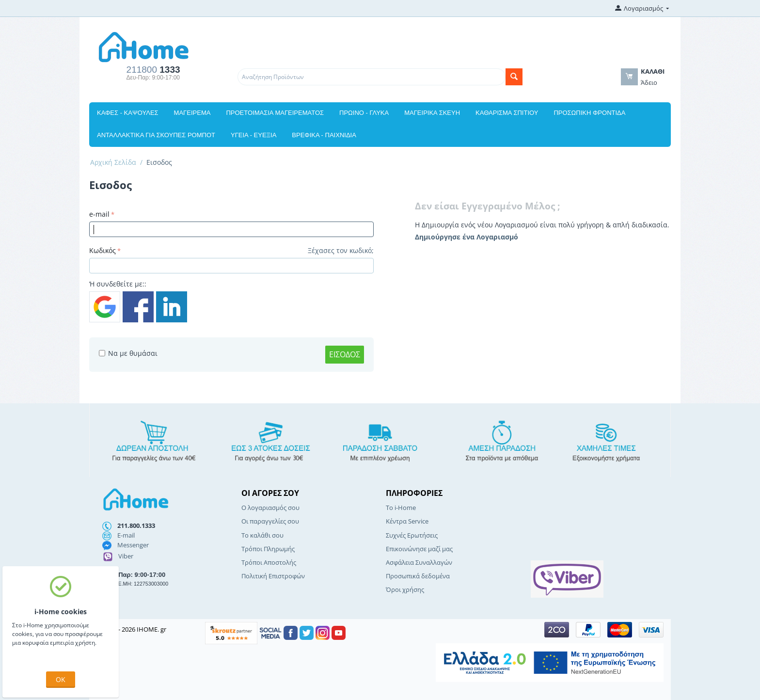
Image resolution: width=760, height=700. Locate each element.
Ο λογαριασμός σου (270, 508)
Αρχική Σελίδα (113, 162)
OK (61, 679)
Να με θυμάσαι (128, 353)
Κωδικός (103, 250)
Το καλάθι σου (262, 535)
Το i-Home (401, 508)
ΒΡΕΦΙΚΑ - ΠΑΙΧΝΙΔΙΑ (324, 135)
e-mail (99, 214)
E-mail (126, 535)
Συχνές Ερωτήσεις (412, 535)
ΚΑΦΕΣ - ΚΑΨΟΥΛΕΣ (128, 113)
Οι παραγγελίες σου (270, 521)
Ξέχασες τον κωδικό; (341, 250)
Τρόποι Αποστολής (269, 562)
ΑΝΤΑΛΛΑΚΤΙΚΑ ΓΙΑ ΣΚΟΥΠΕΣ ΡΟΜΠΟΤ (156, 135)
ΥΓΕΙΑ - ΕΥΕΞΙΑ (253, 135)
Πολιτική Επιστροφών (273, 576)
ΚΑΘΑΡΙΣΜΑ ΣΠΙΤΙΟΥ (507, 113)
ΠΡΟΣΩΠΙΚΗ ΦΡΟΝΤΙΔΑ (589, 113)
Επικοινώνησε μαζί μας (419, 549)
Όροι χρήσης (405, 589)
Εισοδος (345, 354)
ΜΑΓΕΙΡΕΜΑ (192, 113)
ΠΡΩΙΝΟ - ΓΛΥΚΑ (364, 113)
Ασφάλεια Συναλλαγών (419, 562)
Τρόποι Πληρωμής (268, 549)
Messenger (133, 545)
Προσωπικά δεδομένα (418, 576)
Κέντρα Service (407, 521)
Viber (126, 556)
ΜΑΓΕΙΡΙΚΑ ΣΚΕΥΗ (432, 113)
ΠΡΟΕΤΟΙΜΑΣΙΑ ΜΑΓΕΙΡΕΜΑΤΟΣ (275, 113)
